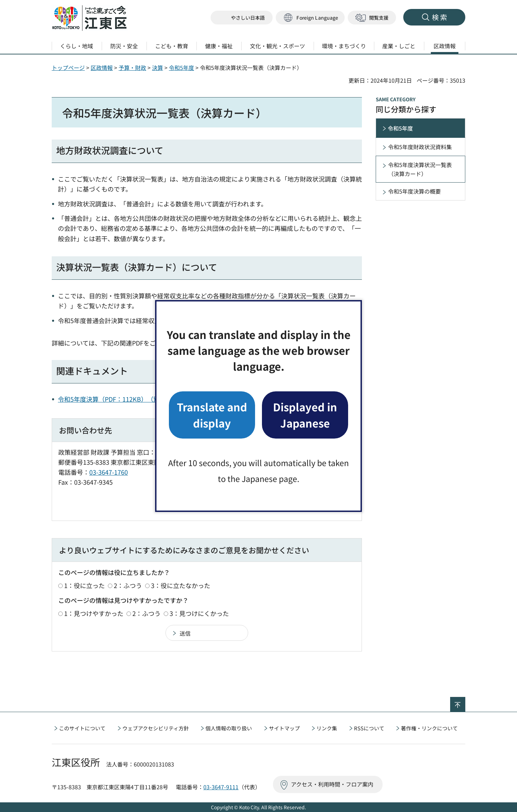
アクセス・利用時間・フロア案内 (332, 784)
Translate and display (212, 415)
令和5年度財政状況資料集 (420, 147)
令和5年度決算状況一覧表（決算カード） (420, 169)
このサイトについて (82, 728)
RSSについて (369, 728)
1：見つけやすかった (94, 613)
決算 (158, 68)
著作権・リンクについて (429, 728)
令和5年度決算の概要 (414, 191)
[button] (310, 18)
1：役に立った (84, 585)
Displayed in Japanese (305, 415)
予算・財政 (132, 68)
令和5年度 (181, 68)
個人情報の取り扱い (229, 728)
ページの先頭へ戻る (465, 701)
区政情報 (102, 68)
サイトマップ (284, 728)
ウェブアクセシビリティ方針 (156, 728)
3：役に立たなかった (181, 585)
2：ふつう (128, 585)
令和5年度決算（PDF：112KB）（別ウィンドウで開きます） (143, 399)
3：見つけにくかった (199, 613)
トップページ (68, 68)
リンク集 (327, 728)
